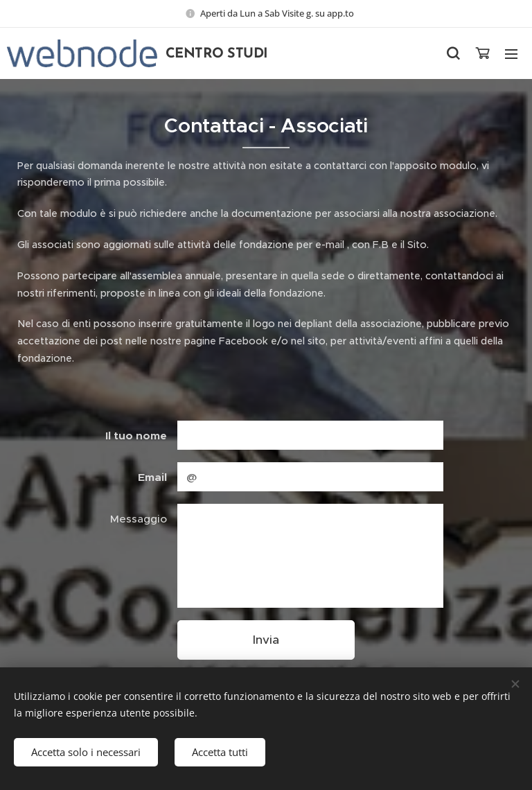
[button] (453, 53)
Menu (511, 54)
